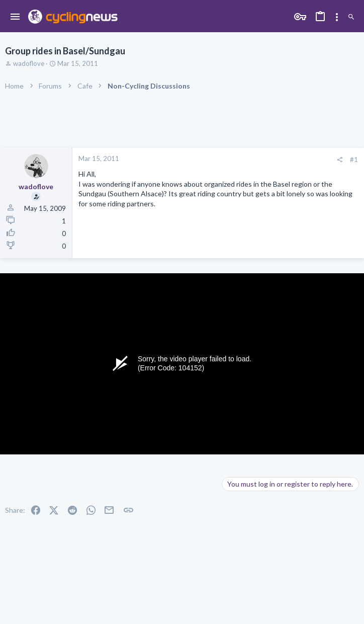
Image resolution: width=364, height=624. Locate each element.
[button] (15, 17)
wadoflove (29, 63)
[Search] (351, 17)
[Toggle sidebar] (337, 17)
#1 (354, 160)
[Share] (340, 160)
